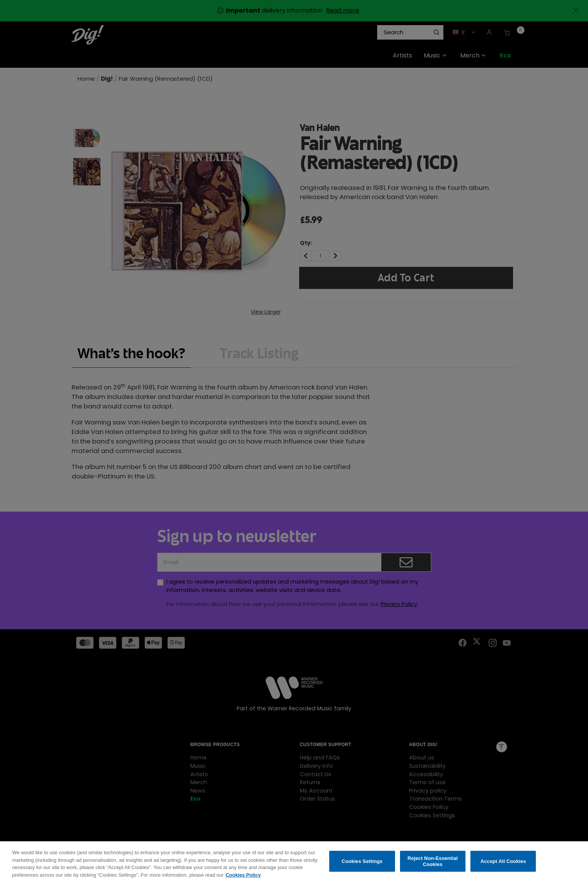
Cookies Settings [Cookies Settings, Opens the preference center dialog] (362, 865)
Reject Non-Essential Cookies (433, 866)
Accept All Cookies (503, 865)
